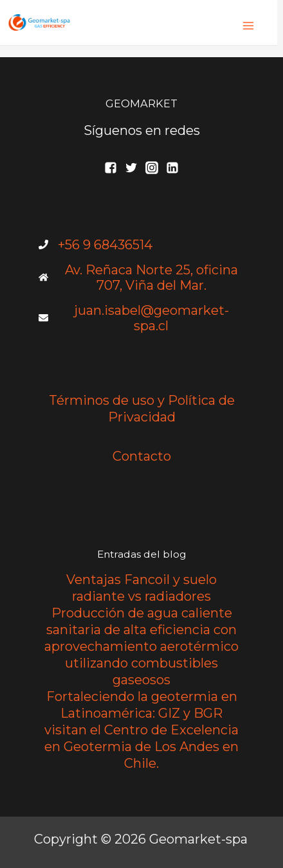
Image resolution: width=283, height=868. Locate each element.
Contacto (142, 456)
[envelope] (141, 318)
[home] (141, 278)
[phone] (96, 245)
